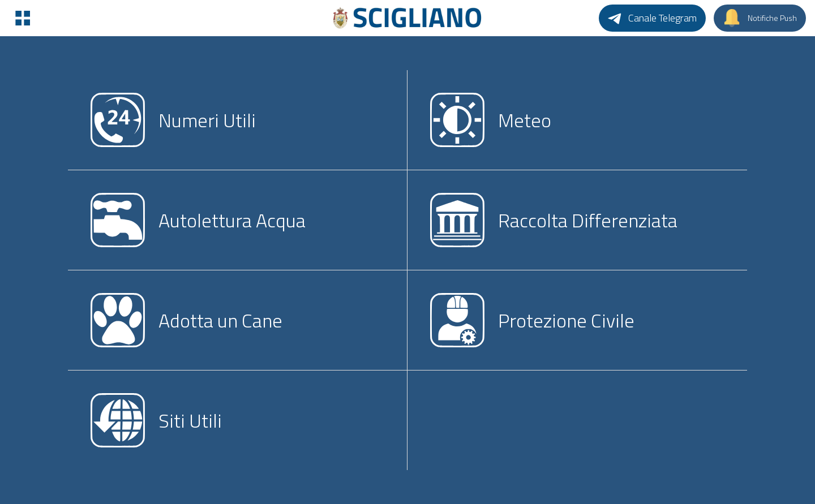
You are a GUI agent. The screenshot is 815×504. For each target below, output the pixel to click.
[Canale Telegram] (652, 18)
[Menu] (23, 18)
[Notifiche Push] (760, 18)
